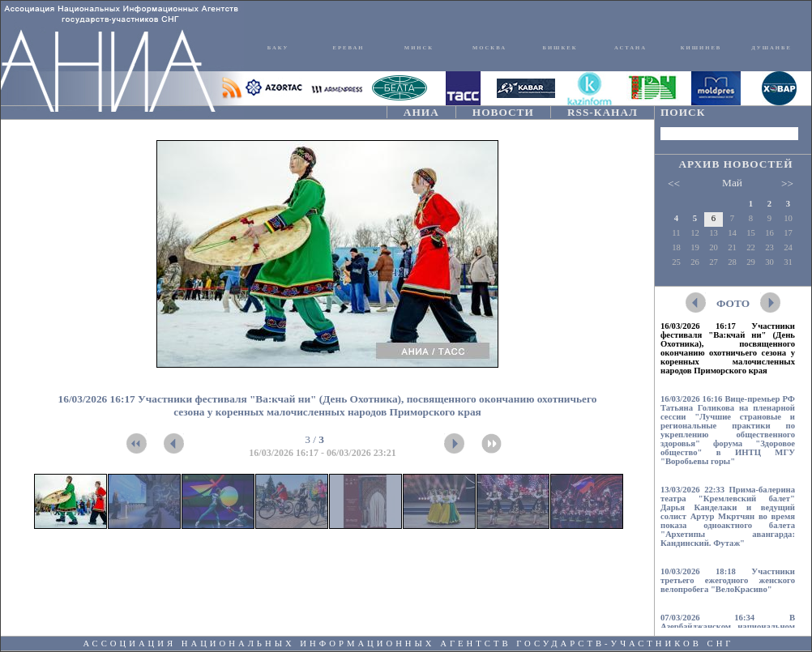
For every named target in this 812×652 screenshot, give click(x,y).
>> (787, 183)
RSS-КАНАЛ (603, 112)
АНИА (421, 112)
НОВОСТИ (503, 112)
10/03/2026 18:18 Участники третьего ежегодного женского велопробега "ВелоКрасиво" (728, 580)
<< (674, 183)
